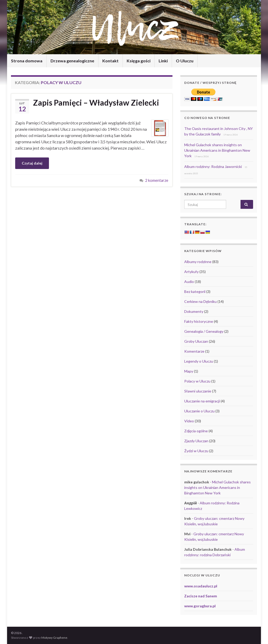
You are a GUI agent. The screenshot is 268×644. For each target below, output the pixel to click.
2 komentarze (157, 180)
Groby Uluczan (196, 341)
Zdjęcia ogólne (196, 431)
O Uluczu (185, 61)
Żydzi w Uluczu (196, 451)
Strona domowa (27, 61)
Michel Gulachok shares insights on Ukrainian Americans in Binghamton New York (217, 150)
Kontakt (110, 61)
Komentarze (194, 351)
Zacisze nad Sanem (201, 596)
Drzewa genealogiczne (72, 61)
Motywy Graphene (54, 638)
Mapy (189, 371)
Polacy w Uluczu (197, 381)
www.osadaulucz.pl (201, 586)
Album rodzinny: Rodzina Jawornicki (213, 167)
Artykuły (191, 272)
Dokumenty (194, 311)
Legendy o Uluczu (199, 361)
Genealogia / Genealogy (204, 331)
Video (189, 421)
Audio (189, 282)
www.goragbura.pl (200, 606)
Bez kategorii (195, 291)
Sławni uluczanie (198, 391)
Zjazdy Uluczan (196, 441)
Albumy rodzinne (198, 262)
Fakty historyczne (199, 321)
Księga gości (139, 61)
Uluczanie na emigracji (202, 401)
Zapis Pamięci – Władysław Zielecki (96, 102)
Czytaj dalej (32, 163)
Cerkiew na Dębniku (200, 301)
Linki (163, 61)
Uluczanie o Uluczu (199, 411)
